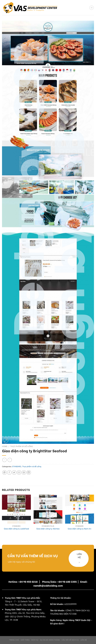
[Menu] (92, 8)
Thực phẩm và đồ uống (22, 446)
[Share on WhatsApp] (5, 472)
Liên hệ (84, 640)
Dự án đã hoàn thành (50, 640)
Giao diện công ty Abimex (48, 529)
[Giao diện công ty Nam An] (80, 509)
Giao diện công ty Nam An (80, 529)
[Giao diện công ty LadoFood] (16, 509)
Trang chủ (14, 640)
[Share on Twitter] (14, 472)
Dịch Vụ (35, 640)
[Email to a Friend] (19, 472)
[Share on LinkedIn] (29, 472)
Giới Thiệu (25, 640)
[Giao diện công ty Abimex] (48, 509)
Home (5, 446)
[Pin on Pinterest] (24, 472)
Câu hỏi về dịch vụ (70, 640)
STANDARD (17, 466)
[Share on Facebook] (9, 472)
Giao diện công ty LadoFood (16, 529)
